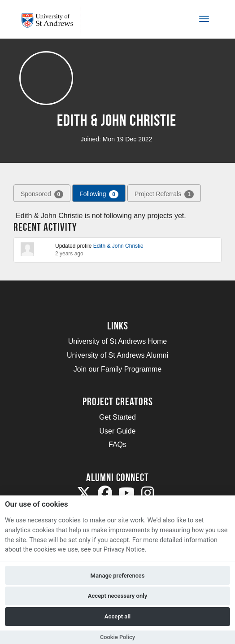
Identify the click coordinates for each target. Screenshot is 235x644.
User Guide (118, 431)
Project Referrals (164, 194)
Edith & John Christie (118, 246)
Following (99, 194)
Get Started (117, 417)
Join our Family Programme (118, 369)
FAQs (117, 445)
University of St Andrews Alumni (117, 355)
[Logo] (51, 21)
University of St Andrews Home (118, 341)
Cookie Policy (117, 637)
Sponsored (42, 194)
